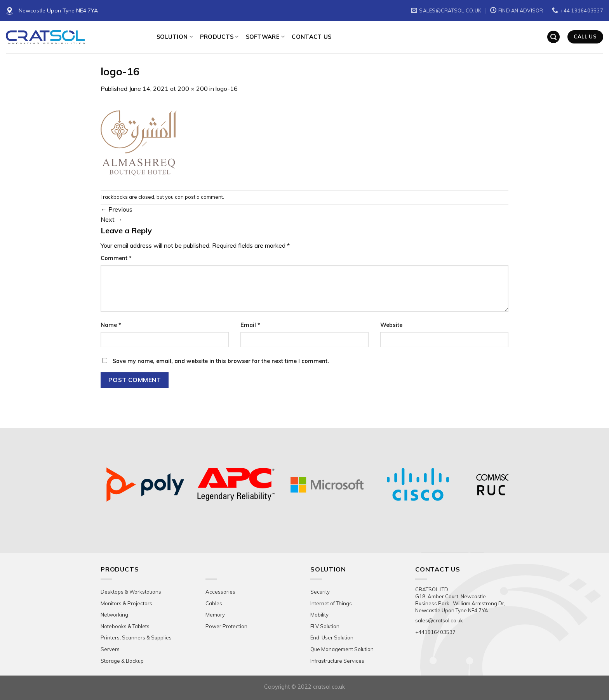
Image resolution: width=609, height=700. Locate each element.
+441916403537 (435, 632)
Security (320, 592)
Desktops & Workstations (131, 592)
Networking (114, 615)
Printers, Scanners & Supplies (136, 637)
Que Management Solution (342, 649)
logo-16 (227, 89)
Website (391, 325)
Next (111, 219)
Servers (110, 649)
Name (111, 325)
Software (265, 37)
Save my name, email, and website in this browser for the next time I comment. (221, 361)
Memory (215, 615)
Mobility (319, 615)
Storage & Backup (122, 661)
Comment (116, 258)
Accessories (220, 592)
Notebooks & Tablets (125, 626)
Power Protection (226, 626)
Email (250, 325)
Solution (175, 37)
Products (219, 37)
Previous (117, 209)
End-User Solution (332, 637)
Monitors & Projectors (126, 603)
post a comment (204, 197)
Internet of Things (331, 603)
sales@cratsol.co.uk (439, 620)
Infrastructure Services (337, 661)
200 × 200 (193, 89)
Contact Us (311, 37)
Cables (214, 603)
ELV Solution (325, 626)
